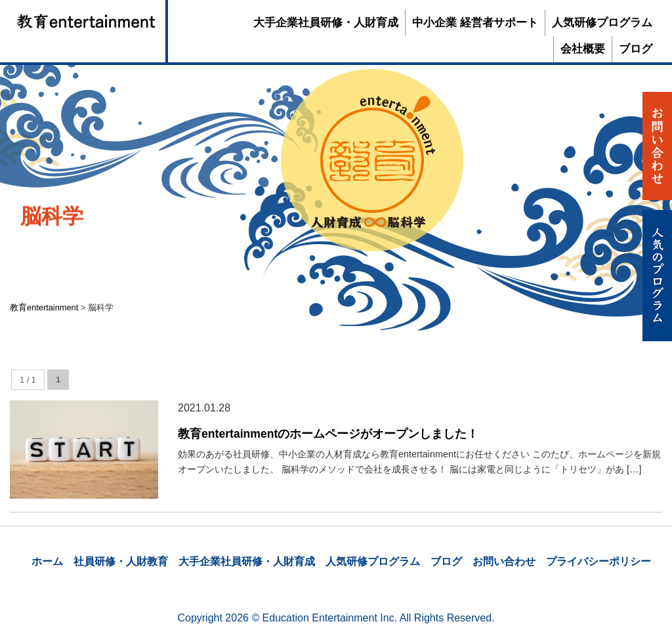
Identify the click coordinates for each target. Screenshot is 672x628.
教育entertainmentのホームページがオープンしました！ (328, 434)
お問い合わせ (504, 561)
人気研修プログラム (602, 23)
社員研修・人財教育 (121, 561)
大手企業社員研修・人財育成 (326, 23)
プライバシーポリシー (598, 561)
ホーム (47, 561)
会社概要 (583, 49)
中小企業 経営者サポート (475, 23)
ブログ (636, 49)
